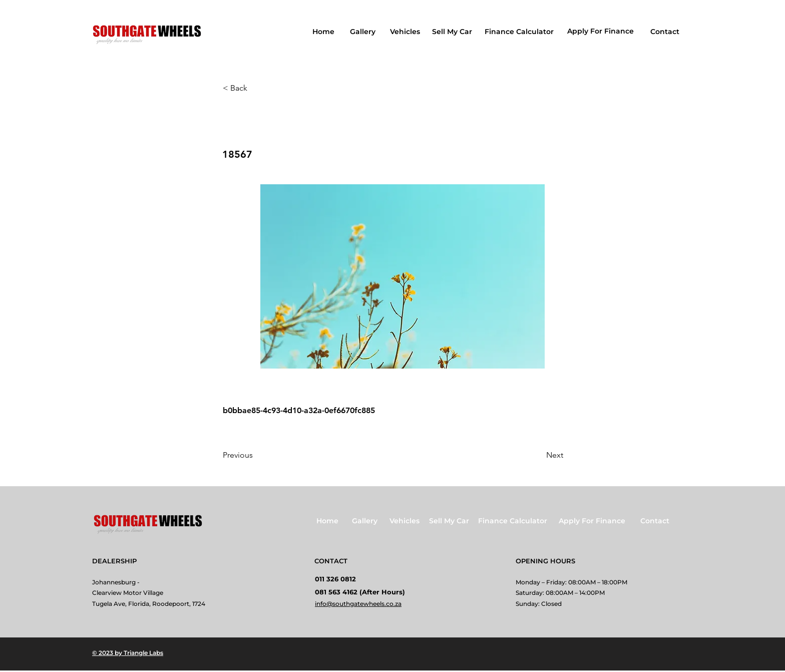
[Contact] (666, 32)
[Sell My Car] (453, 32)
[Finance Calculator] (520, 32)
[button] (256, 88)
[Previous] (256, 455)
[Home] (324, 32)
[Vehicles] (406, 32)
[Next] (538, 455)
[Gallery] (364, 32)
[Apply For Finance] (602, 31)
